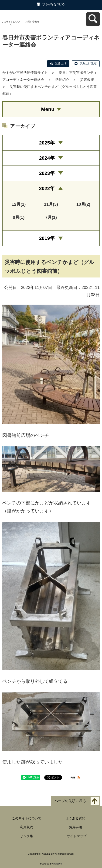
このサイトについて (11, 23)
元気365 (58, 864)
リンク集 (27, 836)
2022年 (47, 188)
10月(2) (83, 204)
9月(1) (19, 217)
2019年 (47, 238)
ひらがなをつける (54, 4)
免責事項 (75, 827)
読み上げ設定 (88, 63)
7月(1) (51, 217)
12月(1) (19, 204)
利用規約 (27, 827)
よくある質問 (75, 818)
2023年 (47, 173)
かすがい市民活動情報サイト (25, 73)
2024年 (47, 158)
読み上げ (61, 63)
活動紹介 (62, 80)
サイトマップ (77, 836)
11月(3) (51, 204)
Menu (48, 109)
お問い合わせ (32, 22)
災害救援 (87, 80)
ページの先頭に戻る (70, 801)
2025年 (47, 143)
